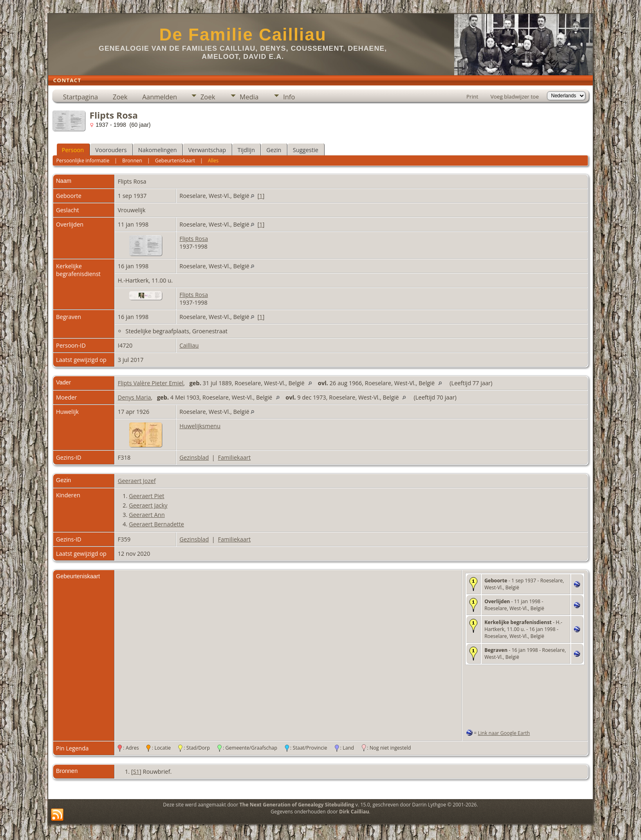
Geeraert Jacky (148, 505)
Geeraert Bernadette (156, 524)
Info (289, 97)
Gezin (274, 150)
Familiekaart (234, 457)
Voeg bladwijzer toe (515, 97)
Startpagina (81, 97)
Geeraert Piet (146, 496)
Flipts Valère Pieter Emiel (151, 383)
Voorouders (111, 150)
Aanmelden (160, 97)
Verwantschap (207, 150)
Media (249, 97)
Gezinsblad (194, 457)
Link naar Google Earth (504, 733)
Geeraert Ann (147, 515)
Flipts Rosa (194, 239)
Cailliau (189, 345)
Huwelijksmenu (200, 426)
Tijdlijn (246, 150)
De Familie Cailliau (243, 35)
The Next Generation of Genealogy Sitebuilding (297, 805)
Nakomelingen (158, 150)
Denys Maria (134, 397)
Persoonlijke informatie (83, 161)
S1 (136, 771)
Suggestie (305, 150)
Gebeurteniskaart (175, 161)
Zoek (120, 97)
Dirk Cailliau (354, 812)
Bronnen (132, 161)
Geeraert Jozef (137, 481)
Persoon (73, 150)
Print (472, 97)
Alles (213, 161)
